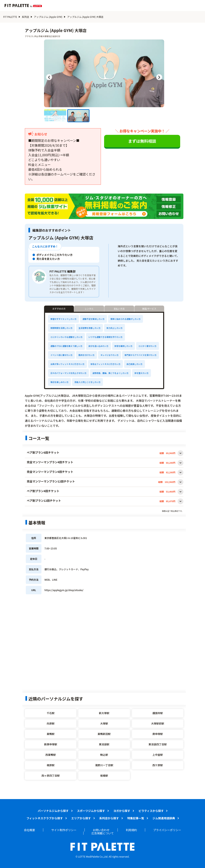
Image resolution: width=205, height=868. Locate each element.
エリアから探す (81, 818)
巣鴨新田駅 (104, 734)
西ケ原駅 (158, 765)
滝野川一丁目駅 (104, 765)
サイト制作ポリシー (64, 830)
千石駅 (51, 713)
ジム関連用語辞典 (164, 818)
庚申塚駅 (158, 734)
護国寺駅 (158, 713)
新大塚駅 (104, 713)
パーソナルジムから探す (53, 811)
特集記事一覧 (136, 818)
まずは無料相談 (142, 141)
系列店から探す (109, 818)
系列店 (25, 17)
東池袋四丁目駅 (158, 744)
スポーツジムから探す (91, 811)
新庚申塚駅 (51, 744)
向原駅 (51, 723)
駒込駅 (104, 755)
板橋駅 (104, 776)
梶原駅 (51, 765)
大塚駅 (104, 723)
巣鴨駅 (51, 734)
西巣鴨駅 (51, 755)
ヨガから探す (122, 811)
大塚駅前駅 (158, 723)
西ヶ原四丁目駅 (51, 776)
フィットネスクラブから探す (45, 818)
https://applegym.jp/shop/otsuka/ (64, 590)
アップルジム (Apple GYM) (48, 17)
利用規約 (131, 830)
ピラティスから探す (151, 811)
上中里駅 (158, 755)
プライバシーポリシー (167, 830)
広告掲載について (103, 833)
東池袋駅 (104, 744)
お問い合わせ (101, 830)
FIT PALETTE (10, 17)
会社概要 (29, 830)
